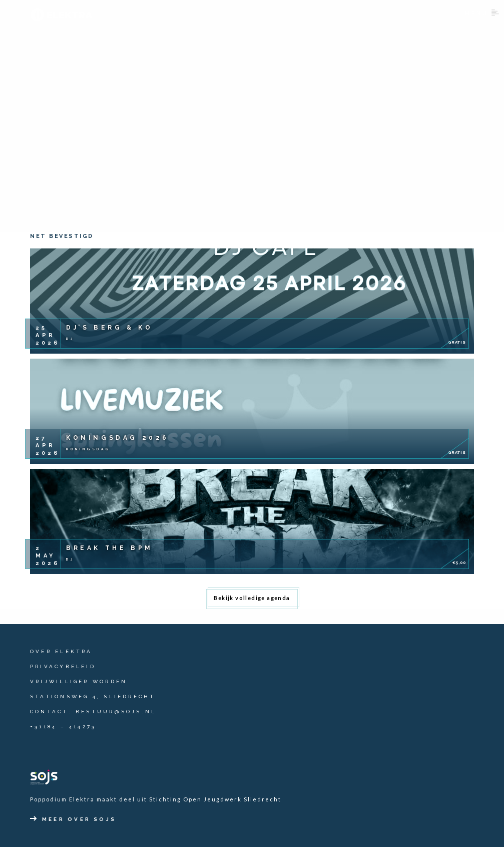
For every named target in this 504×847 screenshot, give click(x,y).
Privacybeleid (63, 666)
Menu (482, 13)
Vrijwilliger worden (79, 681)
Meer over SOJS (73, 819)
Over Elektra (61, 651)
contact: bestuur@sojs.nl (93, 712)
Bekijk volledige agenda (252, 598)
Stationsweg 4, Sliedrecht (93, 696)
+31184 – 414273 (63, 727)
